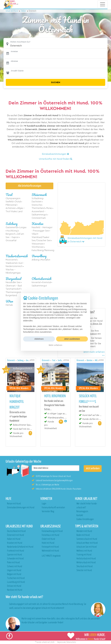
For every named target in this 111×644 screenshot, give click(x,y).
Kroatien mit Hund (15, 543)
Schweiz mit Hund (15, 566)
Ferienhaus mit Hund (50, 535)
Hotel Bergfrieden (55, 396)
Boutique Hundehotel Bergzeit (17, 402)
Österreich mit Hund (15, 535)
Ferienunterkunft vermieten (53, 508)
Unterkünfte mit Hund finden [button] (56, 159)
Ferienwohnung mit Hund (52, 531)
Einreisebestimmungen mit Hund (21, 508)
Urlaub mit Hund (12, 11)
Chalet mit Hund (48, 539)
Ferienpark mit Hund (50, 547)
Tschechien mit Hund (16, 578)
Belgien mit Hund (14, 574)
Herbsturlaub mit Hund (86, 559)
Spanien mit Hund (14, 555)
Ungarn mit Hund (14, 570)
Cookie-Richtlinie (60, 312)
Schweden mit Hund (15, 559)
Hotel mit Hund (48, 543)
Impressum (61, 642)
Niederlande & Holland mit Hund (20, 547)
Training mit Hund (84, 555)
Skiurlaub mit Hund (84, 566)
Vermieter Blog (48, 512)
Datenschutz (71, 642)
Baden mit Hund (83, 535)
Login (44, 504)
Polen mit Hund (13, 563)
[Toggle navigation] (103, 4)
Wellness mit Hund (84, 551)
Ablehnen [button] (39, 339)
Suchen (56, 82)
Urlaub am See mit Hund (87, 547)
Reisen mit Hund (14, 504)
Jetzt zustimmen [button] (72, 339)
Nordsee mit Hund (15, 590)
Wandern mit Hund (84, 531)
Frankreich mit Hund (15, 551)
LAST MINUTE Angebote (51, 556)
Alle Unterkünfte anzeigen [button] (30, 186)
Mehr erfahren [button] (55, 345)
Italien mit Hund (14, 539)
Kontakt (80, 515)
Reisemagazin (82, 512)
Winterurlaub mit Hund (86, 563)
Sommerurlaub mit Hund (87, 539)
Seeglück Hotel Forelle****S (88, 399)
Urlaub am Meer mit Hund (87, 543)
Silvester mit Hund (84, 570)
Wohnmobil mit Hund (50, 551)
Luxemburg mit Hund (16, 582)
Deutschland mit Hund (16, 531)
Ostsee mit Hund (14, 586)
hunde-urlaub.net (43, 642)
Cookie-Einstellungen (85, 519)
